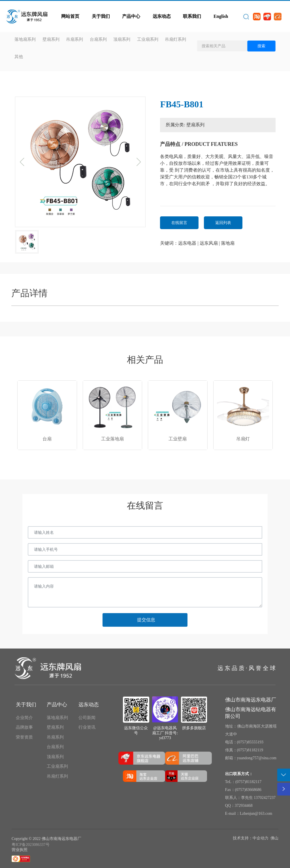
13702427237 (265, 798)
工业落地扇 (112, 439)
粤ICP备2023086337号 (31, 845)
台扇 (47, 439)
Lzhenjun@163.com (256, 813)
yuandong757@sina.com (257, 758)
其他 (19, 57)
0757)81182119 (251, 750)
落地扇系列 (25, 39)
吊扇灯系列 (175, 39)
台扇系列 (98, 39)
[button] (73, 458)
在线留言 (179, 223)
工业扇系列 (148, 39)
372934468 (244, 806)
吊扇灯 (243, 439)
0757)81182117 (249, 782)
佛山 (274, 838)
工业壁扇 (178, 439)
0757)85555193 (251, 742)
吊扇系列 (74, 39)
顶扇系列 (122, 39)
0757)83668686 (249, 790)
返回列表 (223, 223)
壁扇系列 (51, 39)
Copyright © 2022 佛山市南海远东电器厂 (46, 839)
